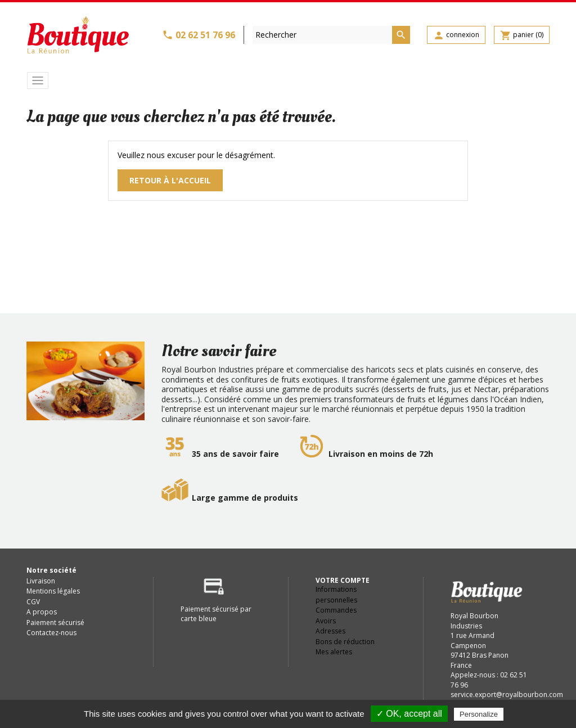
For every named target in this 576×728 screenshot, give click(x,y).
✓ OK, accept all (409, 714)
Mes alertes (334, 652)
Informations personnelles (336, 595)
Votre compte (343, 580)
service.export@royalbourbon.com (507, 695)
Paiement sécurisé (55, 623)
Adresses (330, 631)
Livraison (41, 581)
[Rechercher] (331, 35)
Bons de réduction (345, 642)
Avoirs (326, 621)
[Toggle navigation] (38, 80)
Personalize (479, 714)
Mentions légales (53, 591)
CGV (33, 602)
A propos (42, 612)
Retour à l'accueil (170, 180)
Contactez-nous (51, 633)
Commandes (336, 610)
